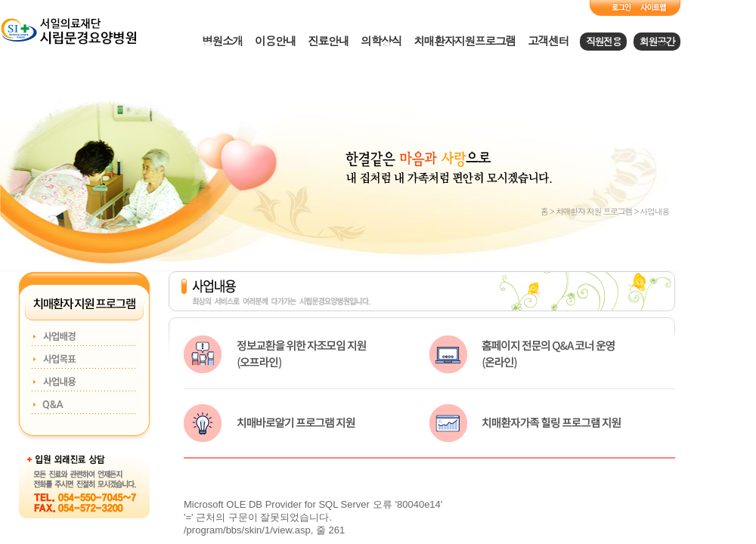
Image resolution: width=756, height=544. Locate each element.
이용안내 (275, 40)
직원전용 (603, 41)
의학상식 (381, 40)
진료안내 (328, 40)
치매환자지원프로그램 (465, 40)
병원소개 (222, 40)
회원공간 (657, 41)
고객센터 (548, 40)
